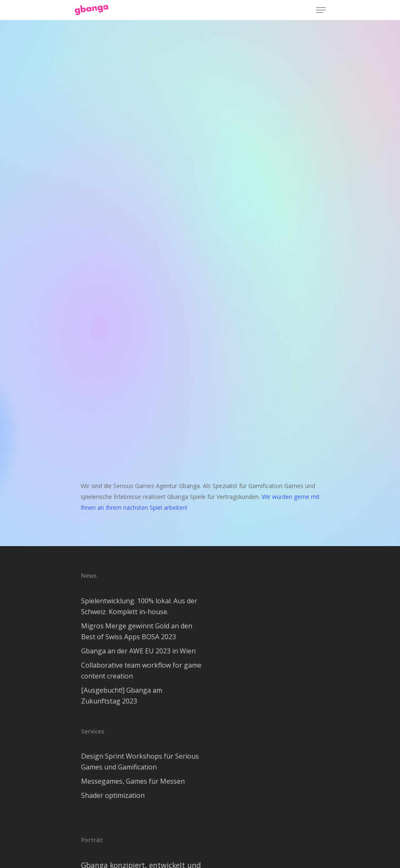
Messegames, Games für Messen (133, 781)
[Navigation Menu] (321, 10)
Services (93, 731)
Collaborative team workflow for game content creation (141, 671)
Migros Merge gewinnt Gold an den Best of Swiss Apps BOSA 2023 (137, 631)
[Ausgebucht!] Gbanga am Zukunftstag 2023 (122, 696)
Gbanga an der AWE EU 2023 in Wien (138, 651)
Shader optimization (113, 795)
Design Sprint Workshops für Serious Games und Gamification (140, 762)
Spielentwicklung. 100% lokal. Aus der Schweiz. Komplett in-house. (139, 606)
